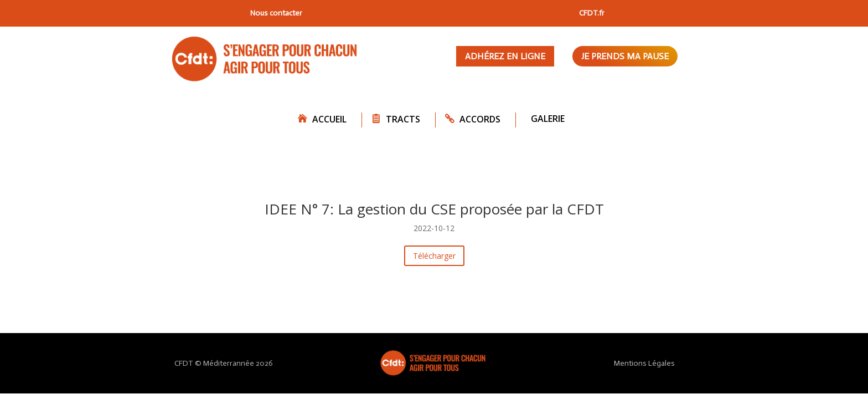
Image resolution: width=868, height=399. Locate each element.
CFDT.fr (592, 13)
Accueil (329, 119)
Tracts (403, 119)
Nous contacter (276, 13)
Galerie (548, 119)
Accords (480, 119)
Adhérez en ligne (505, 56)
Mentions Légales (644, 363)
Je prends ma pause (625, 56)
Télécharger (434, 256)
